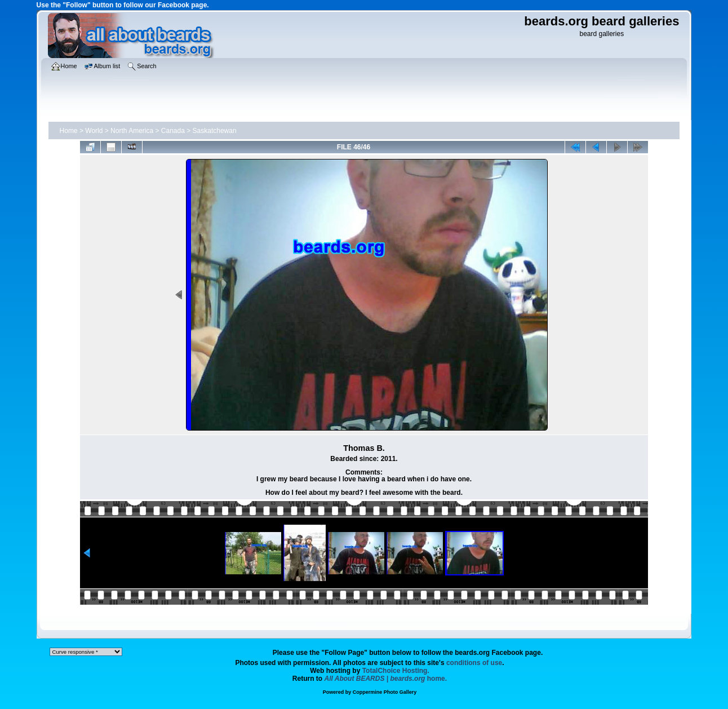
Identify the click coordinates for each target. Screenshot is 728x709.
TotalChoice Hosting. (396, 671)
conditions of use (474, 663)
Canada (173, 131)
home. (386, 679)
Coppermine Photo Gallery (385, 692)
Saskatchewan (215, 131)
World (94, 131)
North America (132, 131)
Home (69, 131)
